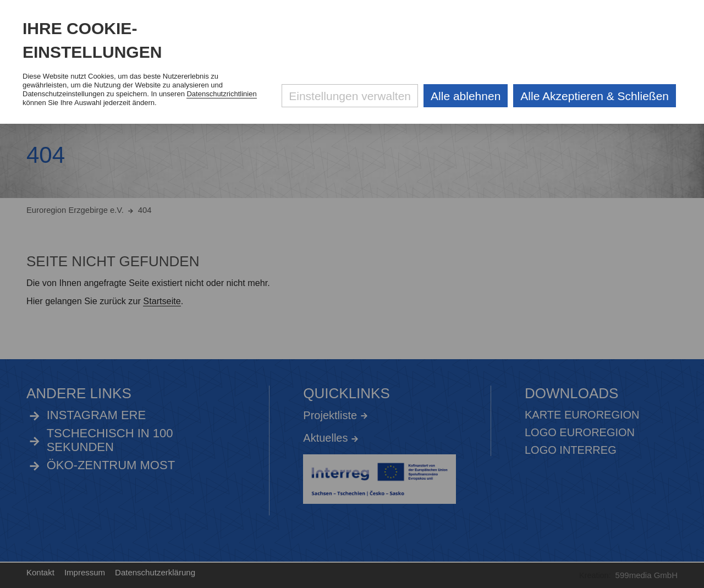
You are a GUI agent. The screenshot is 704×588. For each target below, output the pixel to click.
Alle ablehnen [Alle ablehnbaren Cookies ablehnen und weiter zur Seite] (466, 96)
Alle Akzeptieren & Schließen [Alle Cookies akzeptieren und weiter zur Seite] (595, 96)
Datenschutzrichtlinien (221, 94)
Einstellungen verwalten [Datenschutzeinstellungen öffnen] (350, 96)
